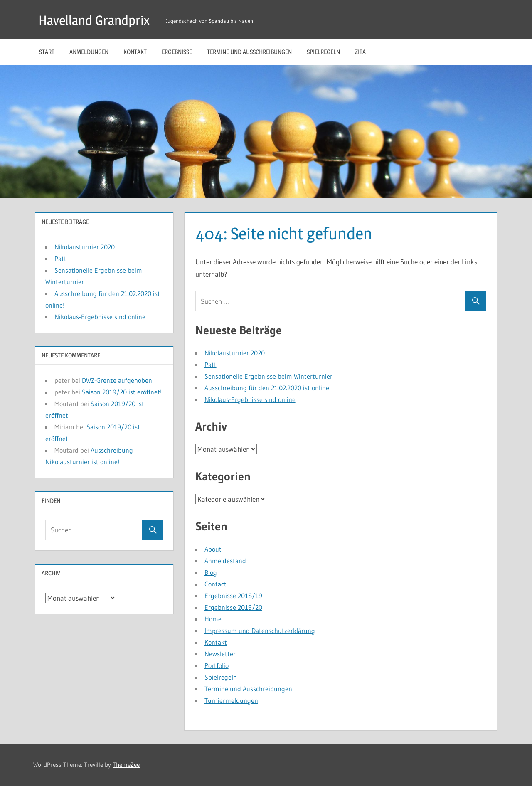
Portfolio (217, 665)
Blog (211, 572)
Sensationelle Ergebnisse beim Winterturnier (268, 376)
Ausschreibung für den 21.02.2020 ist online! (268, 388)
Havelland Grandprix (94, 20)
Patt (211, 365)
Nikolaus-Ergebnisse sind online (250, 399)
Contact (216, 584)
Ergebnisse (177, 52)
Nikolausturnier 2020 (235, 353)
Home (213, 619)
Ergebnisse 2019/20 (233, 607)
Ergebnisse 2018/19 (233, 596)
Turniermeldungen (231, 700)
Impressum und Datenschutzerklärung (260, 631)
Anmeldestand (225, 561)
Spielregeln (323, 52)
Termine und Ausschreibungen (249, 52)
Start (47, 52)
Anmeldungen (89, 52)
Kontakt (135, 52)
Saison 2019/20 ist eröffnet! (122, 392)
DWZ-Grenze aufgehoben (117, 380)
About (213, 549)
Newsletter (220, 654)
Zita (360, 52)
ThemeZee (126, 765)
